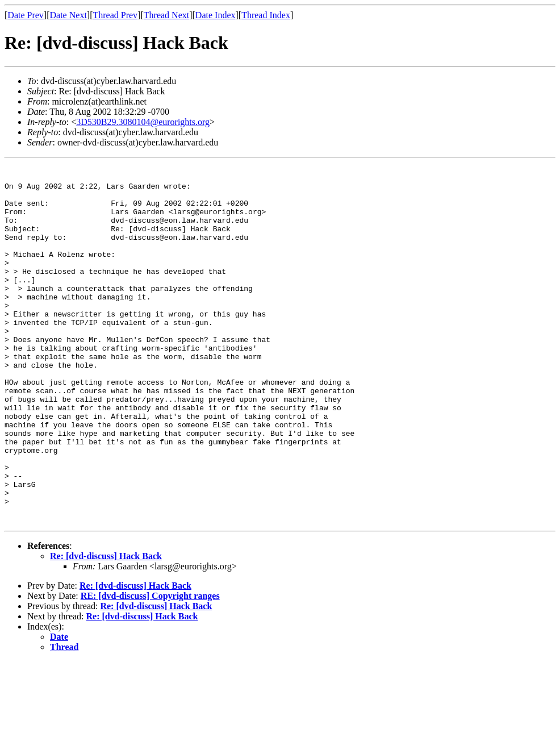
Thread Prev (115, 15)
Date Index (216, 15)
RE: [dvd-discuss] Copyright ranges (150, 667)
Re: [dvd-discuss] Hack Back (106, 628)
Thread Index (266, 15)
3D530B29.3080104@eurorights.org (143, 122)
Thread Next (166, 15)
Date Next (68, 15)
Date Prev (26, 15)
